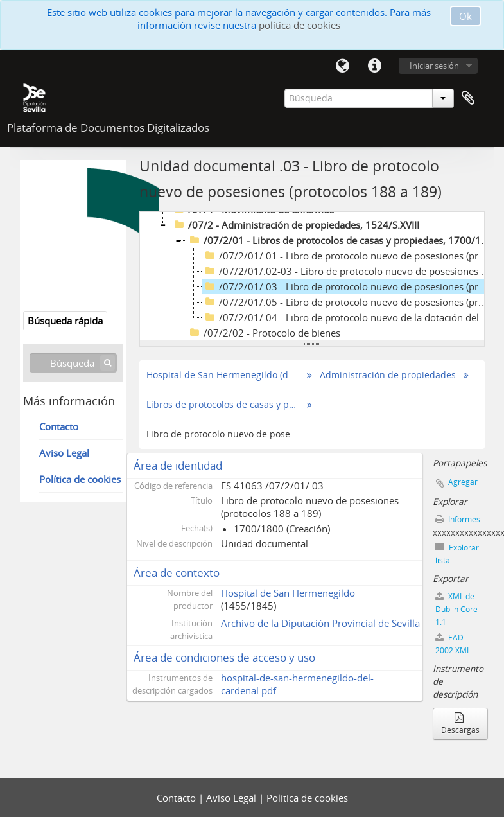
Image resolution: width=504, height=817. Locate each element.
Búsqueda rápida (65, 321)
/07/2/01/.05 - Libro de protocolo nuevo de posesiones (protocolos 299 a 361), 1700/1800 (347, 302)
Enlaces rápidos (375, 66)
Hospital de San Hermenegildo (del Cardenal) (223, 375)
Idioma (343, 66)
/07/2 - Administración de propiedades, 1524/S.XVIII (295, 225)
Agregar (463, 482)
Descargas (460, 725)
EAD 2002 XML (453, 644)
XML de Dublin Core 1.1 (456, 609)
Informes (458, 519)
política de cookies (300, 25)
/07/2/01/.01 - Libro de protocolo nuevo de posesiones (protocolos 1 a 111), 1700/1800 (347, 256)
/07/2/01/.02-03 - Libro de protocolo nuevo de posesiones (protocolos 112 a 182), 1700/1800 (347, 271)
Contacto (59, 426)
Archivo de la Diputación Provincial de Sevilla (320, 623)
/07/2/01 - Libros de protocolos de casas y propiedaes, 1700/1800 (339, 240)
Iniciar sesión (434, 66)
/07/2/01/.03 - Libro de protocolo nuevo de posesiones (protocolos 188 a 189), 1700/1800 (347, 286)
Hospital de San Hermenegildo (288, 593)
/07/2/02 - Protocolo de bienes (264, 333)
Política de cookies (80, 479)
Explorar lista (457, 554)
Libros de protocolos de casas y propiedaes (223, 405)
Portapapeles (468, 98)
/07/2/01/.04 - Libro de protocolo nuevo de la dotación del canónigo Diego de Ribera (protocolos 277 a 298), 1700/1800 (347, 317)
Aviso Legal (64, 453)
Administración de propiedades (388, 375)
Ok (465, 16)
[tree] (312, 276)
